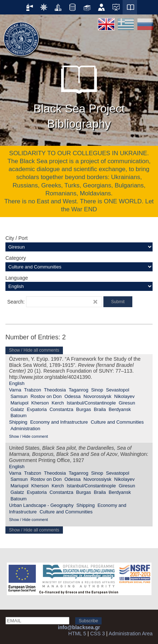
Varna (15, 390)
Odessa (72, 396)
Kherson (40, 403)
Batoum (19, 416)
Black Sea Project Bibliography (79, 94)
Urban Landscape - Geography (41, 505)
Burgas (84, 409)
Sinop (97, 390)
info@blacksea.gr (79, 627)
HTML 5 (77, 634)
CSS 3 (97, 634)
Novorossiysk (97, 396)
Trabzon (33, 390)
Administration (25, 429)
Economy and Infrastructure (59, 422)
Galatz (17, 409)
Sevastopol (118, 390)
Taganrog (78, 390)
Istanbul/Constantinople (91, 403)
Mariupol (20, 403)
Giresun (127, 403)
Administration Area (131, 634)
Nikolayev (124, 396)
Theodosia (55, 390)
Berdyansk (120, 409)
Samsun (19, 396)
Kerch (58, 403)
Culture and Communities (117, 422)
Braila (100, 409)
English (17, 383)
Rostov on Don (46, 396)
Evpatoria (37, 409)
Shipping (18, 422)
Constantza (61, 409)
